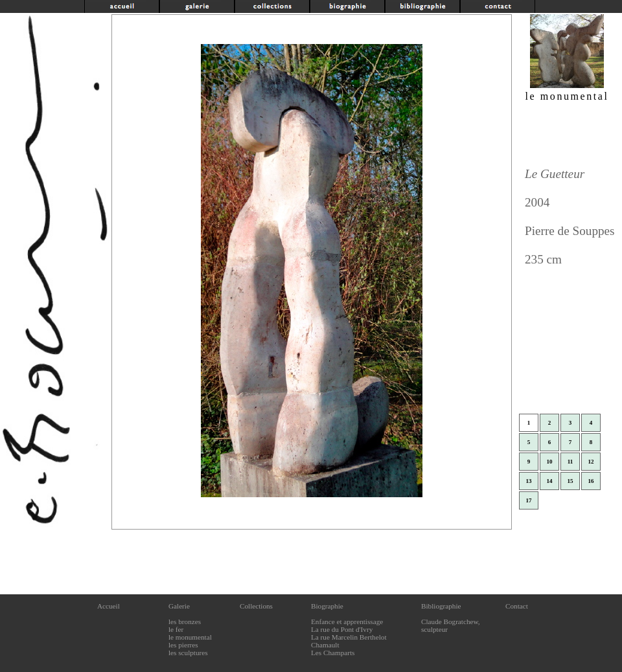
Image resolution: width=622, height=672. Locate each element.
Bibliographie (441, 606)
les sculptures (188, 653)
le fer (176, 629)
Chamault (325, 645)
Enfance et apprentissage (347, 622)
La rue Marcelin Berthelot (349, 637)
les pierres (183, 645)
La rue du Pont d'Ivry (342, 629)
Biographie (327, 606)
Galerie (179, 606)
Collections (256, 606)
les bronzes (185, 622)
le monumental (190, 637)
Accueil (109, 606)
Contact (517, 606)
